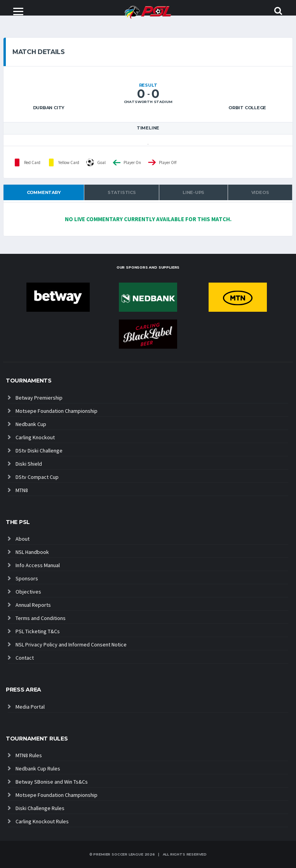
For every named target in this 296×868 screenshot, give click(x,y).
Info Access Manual (38, 565)
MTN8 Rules (29, 755)
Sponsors (27, 578)
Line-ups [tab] (193, 192)
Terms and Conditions (41, 618)
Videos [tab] (260, 192)
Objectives (28, 592)
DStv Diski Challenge (39, 451)
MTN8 (22, 490)
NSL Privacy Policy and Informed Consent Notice (71, 644)
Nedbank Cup (31, 424)
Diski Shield (29, 464)
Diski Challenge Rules (40, 808)
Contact (25, 658)
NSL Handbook (32, 552)
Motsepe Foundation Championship (57, 411)
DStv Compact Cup (37, 477)
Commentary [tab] (44, 192)
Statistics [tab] (122, 192)
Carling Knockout (35, 437)
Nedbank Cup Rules (38, 768)
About (23, 539)
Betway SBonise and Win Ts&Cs (52, 782)
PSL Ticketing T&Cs (38, 631)
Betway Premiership (39, 398)
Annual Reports (33, 605)
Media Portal (30, 707)
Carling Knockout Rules (42, 821)
